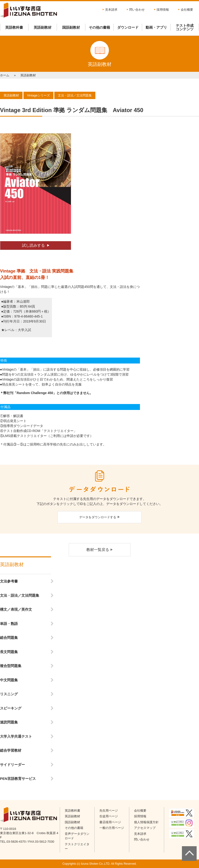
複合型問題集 (11, 666)
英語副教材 (43, 27)
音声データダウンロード (77, 836)
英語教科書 (14, 27)
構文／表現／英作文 (16, 609)
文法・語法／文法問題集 (20, 595)
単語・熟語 (9, 624)
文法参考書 (9, 581)
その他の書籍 (99, 27)
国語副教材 (71, 27)
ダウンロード (128, 27)
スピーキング (11, 708)
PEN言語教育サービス (18, 779)
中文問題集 (9, 680)
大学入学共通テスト (16, 736)
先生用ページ (109, 811)
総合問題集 (9, 638)
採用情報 (163, 10)
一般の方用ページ (112, 828)
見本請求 (111, 10)
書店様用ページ (110, 822)
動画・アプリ (156, 27)
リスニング (9, 694)
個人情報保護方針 (146, 822)
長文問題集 (9, 652)
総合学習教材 (11, 750)
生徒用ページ (109, 816)
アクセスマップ (145, 828)
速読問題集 (9, 722)
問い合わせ (137, 10)
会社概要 (187, 10)
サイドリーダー (12, 765)
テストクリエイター (77, 847)
